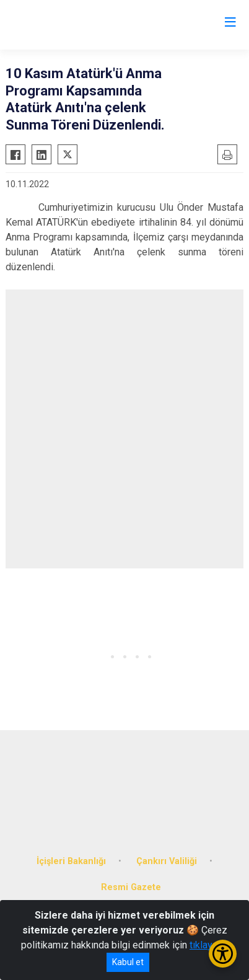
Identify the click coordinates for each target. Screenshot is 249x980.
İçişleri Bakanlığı (71, 861)
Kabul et (128, 962)
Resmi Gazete (131, 887)
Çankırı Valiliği (167, 861)
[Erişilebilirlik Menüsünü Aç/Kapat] (223, 954)
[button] (100, 657)
